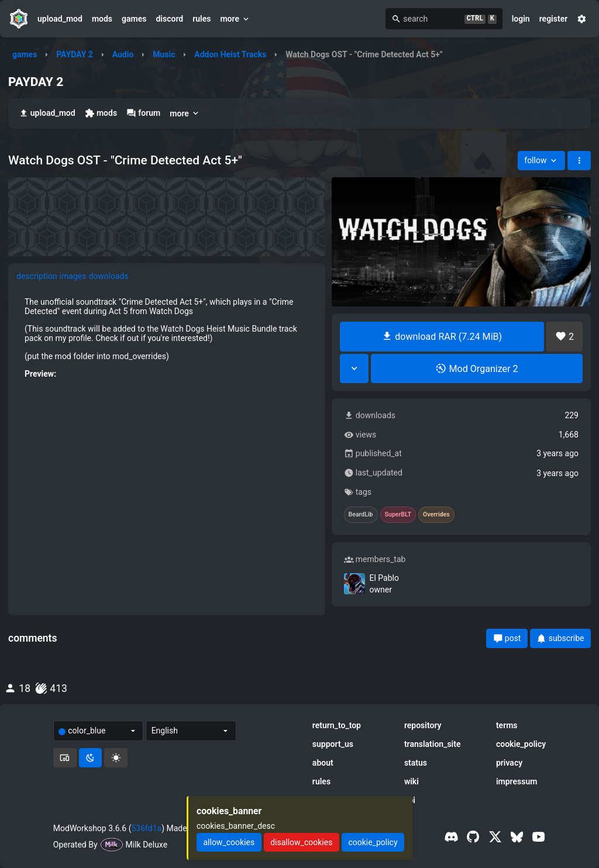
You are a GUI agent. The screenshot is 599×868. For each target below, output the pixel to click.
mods (102, 19)
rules (202, 19)
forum (143, 113)
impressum (517, 781)
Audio (123, 54)
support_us (333, 744)
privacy (509, 763)
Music (164, 54)
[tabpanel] (167, 434)
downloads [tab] (108, 276)
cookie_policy (521, 744)
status (416, 763)
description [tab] (37, 276)
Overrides (436, 515)
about (323, 763)
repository (423, 725)
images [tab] (73, 276)
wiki (412, 781)
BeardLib (361, 515)
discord (169, 19)
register (554, 19)
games (134, 19)
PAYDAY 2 (75, 54)
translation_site (433, 744)
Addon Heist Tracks (230, 54)
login (521, 19)
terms (507, 725)
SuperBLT (398, 515)
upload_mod (60, 19)
